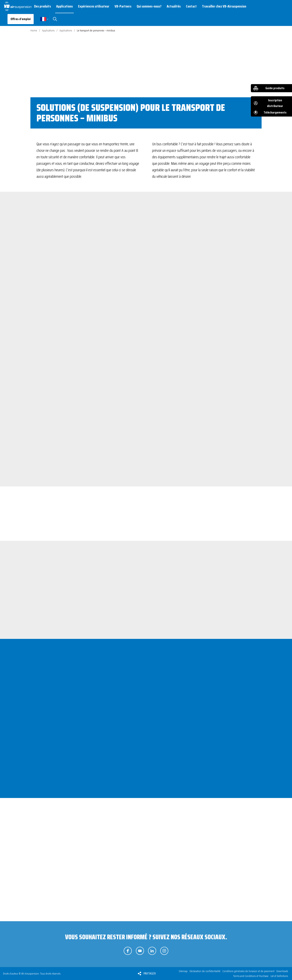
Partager (150, 973)
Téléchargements (275, 112)
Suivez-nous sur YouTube (140, 951)
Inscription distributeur (275, 103)
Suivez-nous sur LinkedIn (152, 951)
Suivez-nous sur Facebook (128, 951)
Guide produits (275, 88)
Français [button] (43, 19)
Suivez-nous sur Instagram (164, 951)
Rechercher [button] (55, 19)
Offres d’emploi (21, 19)
